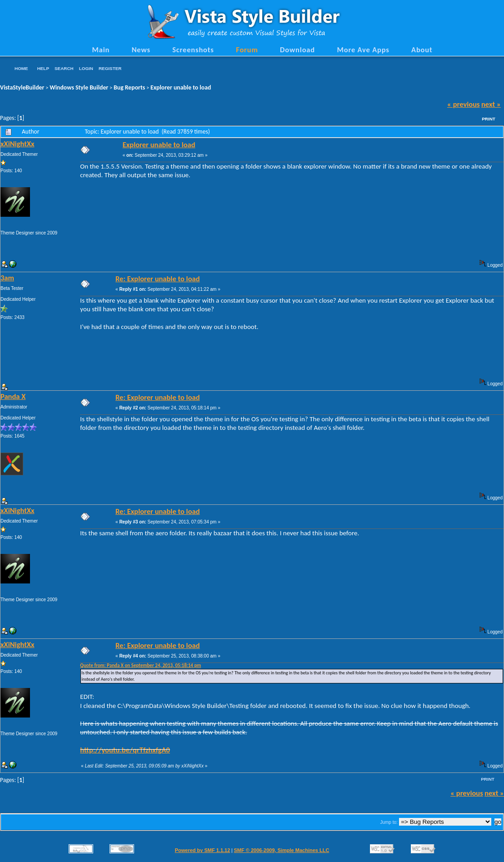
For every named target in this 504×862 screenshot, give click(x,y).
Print (489, 119)
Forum (247, 50)
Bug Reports (129, 87)
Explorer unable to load (181, 87)
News (141, 50)
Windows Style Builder (79, 87)
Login (86, 68)
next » (491, 104)
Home (21, 68)
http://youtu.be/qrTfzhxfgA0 (125, 750)
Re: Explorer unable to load (158, 279)
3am (7, 278)
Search (64, 68)
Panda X (13, 396)
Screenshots (193, 50)
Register (110, 68)
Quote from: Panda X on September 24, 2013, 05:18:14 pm (140, 665)
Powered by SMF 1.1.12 (203, 850)
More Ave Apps (363, 50)
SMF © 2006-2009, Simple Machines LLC (281, 850)
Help (43, 68)
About (422, 50)
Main (101, 50)
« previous (464, 104)
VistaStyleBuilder (22, 87)
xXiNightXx (17, 144)
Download (297, 50)
